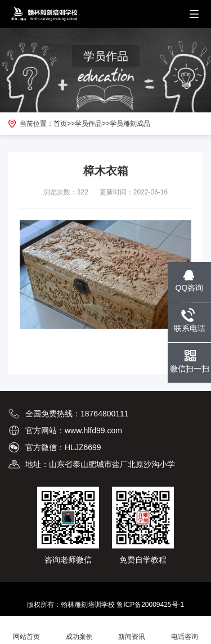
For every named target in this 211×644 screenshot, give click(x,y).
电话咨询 (185, 630)
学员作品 (88, 124)
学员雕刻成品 (130, 124)
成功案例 (79, 630)
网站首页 (26, 630)
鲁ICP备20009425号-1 (150, 605)
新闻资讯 (132, 630)
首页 (60, 124)
